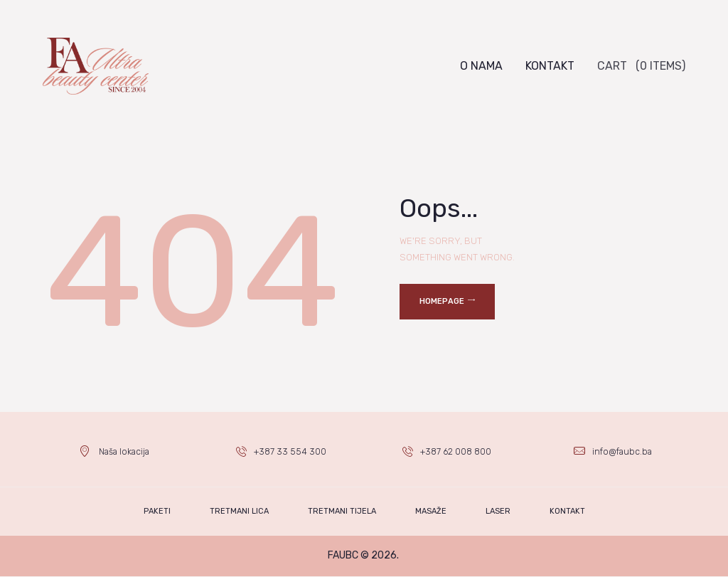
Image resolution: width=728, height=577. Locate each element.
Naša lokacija (124, 451)
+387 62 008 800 (456, 451)
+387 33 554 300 (290, 451)
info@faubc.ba (622, 451)
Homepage (442, 301)
